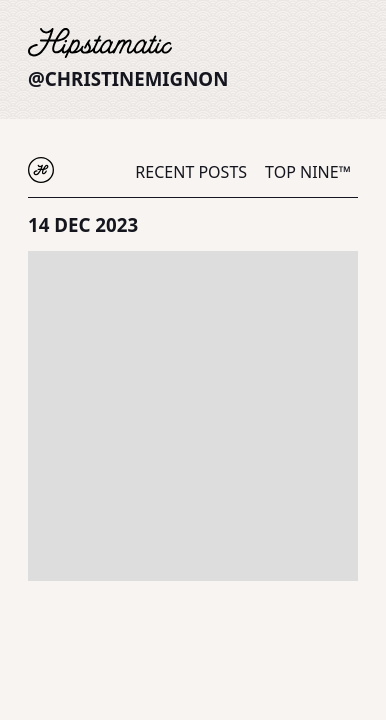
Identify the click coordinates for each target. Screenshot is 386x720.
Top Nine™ (308, 172)
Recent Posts (191, 172)
